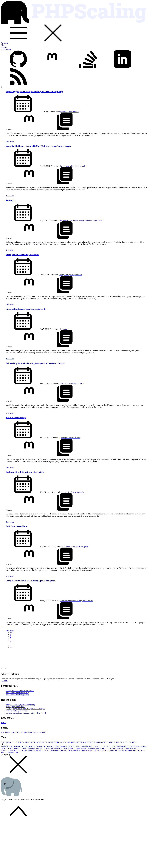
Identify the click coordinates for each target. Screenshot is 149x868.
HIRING (144, 746)
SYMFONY (87, 750)
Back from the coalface (16, 526)
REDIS (36, 750)
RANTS (133, 742)
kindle (66, 383)
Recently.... (11, 200)
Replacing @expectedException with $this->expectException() (34, 92)
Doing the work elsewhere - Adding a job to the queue (30, 581)
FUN (109, 746)
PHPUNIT (11, 732)
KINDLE (18, 748)
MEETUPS (44, 748)
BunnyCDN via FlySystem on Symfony (20, 705)
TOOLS (11, 742)
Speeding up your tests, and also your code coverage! (25, 709)
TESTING (81, 742)
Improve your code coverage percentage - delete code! (26, 713)
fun (62, 383)
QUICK (19, 742)
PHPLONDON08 (109, 748)
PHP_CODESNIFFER (78, 748)
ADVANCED (52, 742)
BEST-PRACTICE (38, 742)
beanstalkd (64, 601)
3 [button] (11, 641)
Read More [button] (5, 681)
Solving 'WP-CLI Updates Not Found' (20, 691)
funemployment (82, 220)
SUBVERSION (75, 750)
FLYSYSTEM (101, 746)
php (62, 112)
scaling (80, 601)
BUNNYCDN (54, 746)
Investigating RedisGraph (15, 707)
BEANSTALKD (65, 742)
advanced (64, 220)
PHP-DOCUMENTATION (36, 732)
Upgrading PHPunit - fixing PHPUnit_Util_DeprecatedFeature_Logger (38, 146)
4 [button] (11, 643)
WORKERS (127, 750)
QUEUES (20, 732)
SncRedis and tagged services (17, 711)
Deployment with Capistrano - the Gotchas (25, 472)
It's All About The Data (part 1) (17, 695)
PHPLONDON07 (95, 748)
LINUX (25, 748)
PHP (4, 742)
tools (71, 112)
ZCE (3, 732)
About (3, 45)
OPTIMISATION (56, 748)
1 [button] (11, 637)
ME (74, 742)
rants (80, 275)
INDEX (4, 748)
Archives (4, 43)
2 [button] (11, 639)
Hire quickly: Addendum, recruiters (22, 255)
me (78, 546)
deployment (76, 492)
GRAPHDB (135, 746)
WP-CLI (136, 750)
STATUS (65, 750)
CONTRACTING (67, 746)
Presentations (6, 49)
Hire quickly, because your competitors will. (26, 309)
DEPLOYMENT (87, 746)
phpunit (76, 112)
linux (90, 220)
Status (81, 546)
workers (90, 601)
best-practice (65, 166)
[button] (11, 633)
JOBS (11, 748)
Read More (10, 141)
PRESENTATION (133, 748)
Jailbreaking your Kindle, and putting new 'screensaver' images (35, 363)
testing (66, 112)
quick (71, 275)
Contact (4, 47)
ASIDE (27, 742)
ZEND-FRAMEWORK (10, 753)
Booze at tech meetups (16, 418)
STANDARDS (55, 750)
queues (74, 601)
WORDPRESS (116, 750)
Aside (67, 275)
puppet (95, 220)
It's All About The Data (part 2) (17, 693)
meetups (64, 438)
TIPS (4, 723)
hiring (62, 275)
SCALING (44, 750)
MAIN (32, 748)
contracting (72, 220)
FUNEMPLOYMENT (101, 742)
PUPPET (5, 750)
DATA (77, 746)
